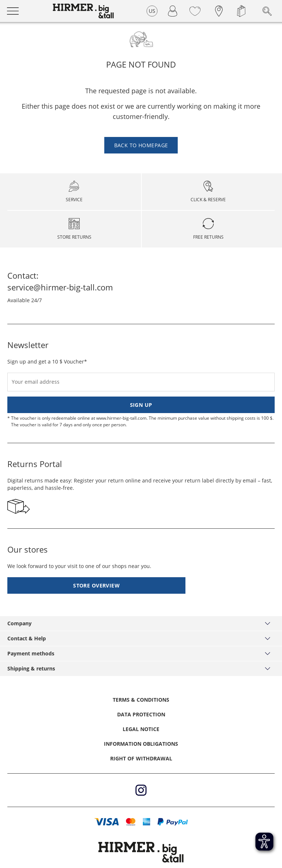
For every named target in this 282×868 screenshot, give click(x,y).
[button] (107, 822)
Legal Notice (141, 729)
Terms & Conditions (141, 700)
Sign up (141, 405)
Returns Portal (35, 464)
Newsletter (28, 345)
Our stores (28, 549)
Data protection (141, 714)
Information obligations (141, 744)
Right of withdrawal (141, 758)
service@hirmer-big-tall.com (60, 287)
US (152, 11)
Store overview (96, 585)
